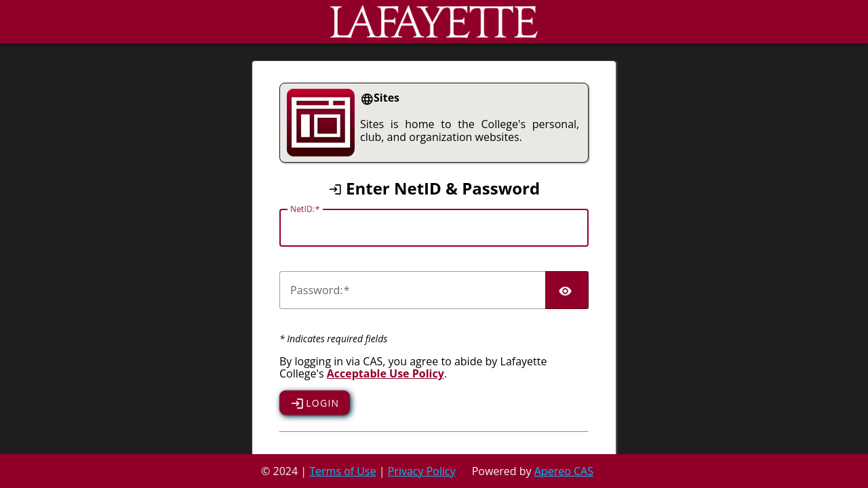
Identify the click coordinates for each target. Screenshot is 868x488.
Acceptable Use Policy (386, 373)
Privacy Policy (422, 471)
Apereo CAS (564, 471)
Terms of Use (342, 471)
